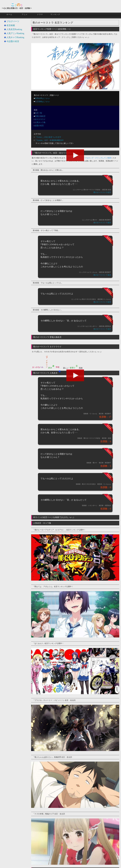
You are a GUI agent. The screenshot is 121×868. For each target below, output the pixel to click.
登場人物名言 (40, 116)
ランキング (55, 14)
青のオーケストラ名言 (102, 192)
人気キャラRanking (15, 37)
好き (50, 368)
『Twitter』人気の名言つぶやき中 (48, 137)
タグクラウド (40, 119)
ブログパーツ (13, 21)
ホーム (9, 14)
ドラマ (40, 14)
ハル (41, 367)
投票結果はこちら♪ (42, 98)
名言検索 (11, 25)
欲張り (73, 368)
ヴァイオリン (47, 361)
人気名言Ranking (14, 29)
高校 (81, 368)
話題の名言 (39, 126)
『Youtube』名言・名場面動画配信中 (49, 140)
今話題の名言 (13, 41)
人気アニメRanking (15, 33)
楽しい (66, 368)
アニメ (25, 14)
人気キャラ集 (40, 122)
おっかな (36, 367)
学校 (58, 367)
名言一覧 (38, 113)
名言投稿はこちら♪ (42, 101)
